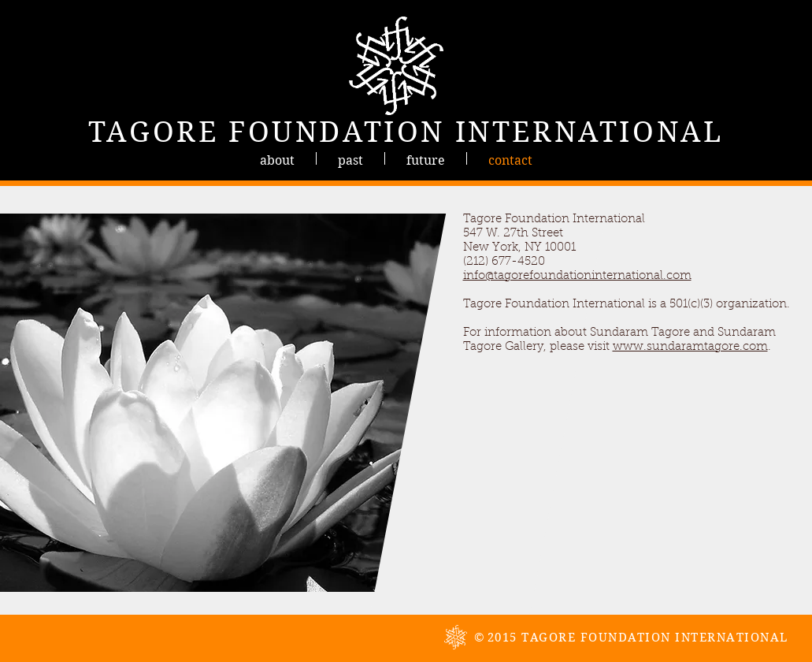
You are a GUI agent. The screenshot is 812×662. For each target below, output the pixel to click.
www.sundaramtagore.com (690, 347)
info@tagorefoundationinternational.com (577, 276)
